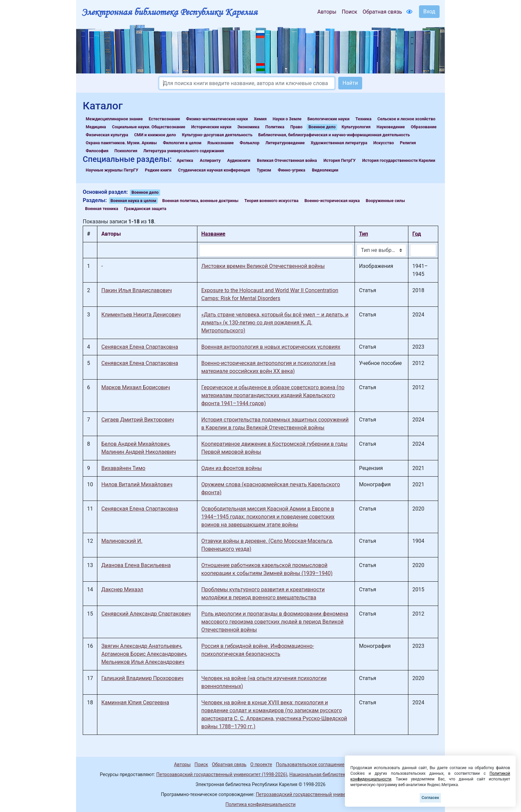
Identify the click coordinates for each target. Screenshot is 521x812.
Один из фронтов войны (232, 468)
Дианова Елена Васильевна (136, 565)
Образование (424, 127)
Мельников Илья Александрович (143, 662)
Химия (260, 119)
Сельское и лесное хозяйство (406, 119)
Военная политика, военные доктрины (200, 201)
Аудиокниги (239, 160)
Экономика (248, 127)
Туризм (264, 170)
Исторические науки (211, 127)
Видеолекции (325, 170)
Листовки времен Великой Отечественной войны (263, 266)
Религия (408, 143)
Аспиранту (210, 160)
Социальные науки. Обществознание (149, 127)
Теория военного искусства (272, 201)
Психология (126, 151)
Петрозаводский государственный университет (308, 794)
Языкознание (220, 143)
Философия (97, 151)
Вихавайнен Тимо (123, 468)
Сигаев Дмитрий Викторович (138, 420)
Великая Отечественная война (287, 160)
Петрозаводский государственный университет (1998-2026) (222, 774)
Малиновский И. (122, 541)
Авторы (327, 12)
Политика (275, 127)
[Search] (247, 83)
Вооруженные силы (385, 201)
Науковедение (391, 127)
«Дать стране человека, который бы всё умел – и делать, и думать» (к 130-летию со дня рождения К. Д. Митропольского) (275, 323)
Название (213, 234)
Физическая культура (107, 135)
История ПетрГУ (340, 160)
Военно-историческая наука (332, 201)
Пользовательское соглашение (310, 764)
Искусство (384, 143)
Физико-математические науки (217, 119)
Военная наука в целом (134, 201)
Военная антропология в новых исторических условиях (271, 347)
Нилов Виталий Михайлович (137, 484)
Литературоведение (285, 143)
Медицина (96, 127)
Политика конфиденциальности (260, 804)
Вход (429, 11)
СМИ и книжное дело (155, 135)
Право (297, 127)
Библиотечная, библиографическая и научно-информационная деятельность (334, 135)
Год (417, 234)
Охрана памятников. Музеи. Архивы (121, 143)
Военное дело (322, 127)
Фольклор (249, 143)
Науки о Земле (287, 119)
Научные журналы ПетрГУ (112, 170)
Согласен (430, 798)
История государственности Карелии (399, 160)
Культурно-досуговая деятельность (217, 135)
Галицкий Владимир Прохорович (142, 678)
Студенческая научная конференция (214, 170)
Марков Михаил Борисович (136, 387)
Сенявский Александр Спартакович (146, 614)
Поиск (349, 12)
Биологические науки (328, 119)
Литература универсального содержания (184, 151)
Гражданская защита (145, 209)
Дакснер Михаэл (122, 589)
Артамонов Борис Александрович (144, 654)
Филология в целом (182, 143)
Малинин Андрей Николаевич (139, 452)
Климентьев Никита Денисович (141, 315)
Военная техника (102, 209)
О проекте (261, 764)
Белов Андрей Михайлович (135, 444)
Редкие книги (158, 170)
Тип (363, 234)
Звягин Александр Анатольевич (141, 646)
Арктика (185, 160)
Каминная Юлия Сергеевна (135, 702)
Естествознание (164, 119)
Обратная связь (382, 12)
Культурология (356, 127)
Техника (364, 119)
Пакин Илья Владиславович (137, 290)
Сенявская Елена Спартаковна (140, 347)
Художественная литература (339, 143)
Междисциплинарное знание (114, 119)
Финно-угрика (292, 170)
